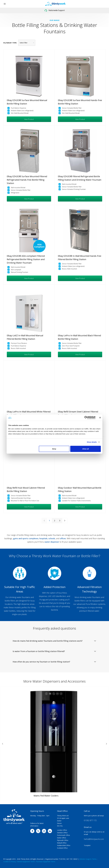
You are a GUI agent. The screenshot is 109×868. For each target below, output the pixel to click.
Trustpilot (87, 845)
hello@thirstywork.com (94, 839)
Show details (92, 442)
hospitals (43, 538)
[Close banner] (100, 418)
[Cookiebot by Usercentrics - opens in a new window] (86, 418)
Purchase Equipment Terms (46, 862)
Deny (54, 449)
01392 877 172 (90, 820)
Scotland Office (62, 848)
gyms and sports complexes (26, 538)
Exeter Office (62, 838)
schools (52, 538)
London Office (62, 830)
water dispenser (52, 542)
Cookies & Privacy (10, 862)
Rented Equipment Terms (26, 862)
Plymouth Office (63, 840)
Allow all (86, 449)
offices (63, 538)
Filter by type (10, 43)
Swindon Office (62, 833)
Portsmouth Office (63, 835)
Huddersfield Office (64, 845)
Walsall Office (62, 843)
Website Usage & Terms (88, 859)
